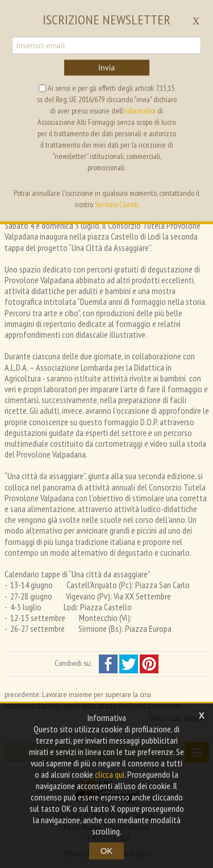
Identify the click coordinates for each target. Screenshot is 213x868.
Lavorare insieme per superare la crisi (97, 694)
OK (107, 851)
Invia (106, 68)
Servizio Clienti (117, 204)
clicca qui (110, 774)
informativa (140, 111)
